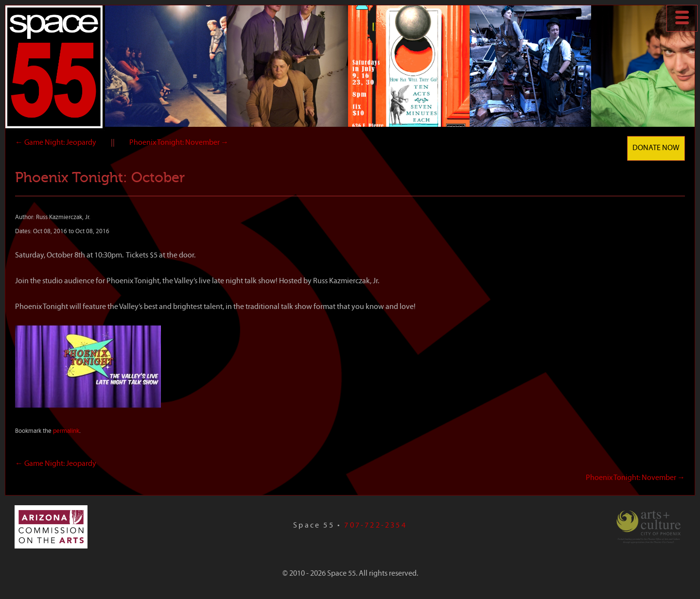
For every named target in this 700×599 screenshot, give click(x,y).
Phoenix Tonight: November (179, 143)
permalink (66, 431)
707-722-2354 (375, 526)
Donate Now (656, 148)
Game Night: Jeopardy (56, 143)
